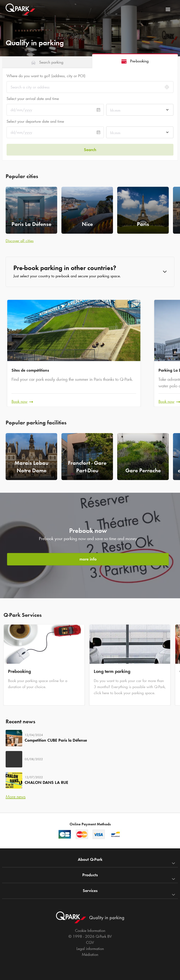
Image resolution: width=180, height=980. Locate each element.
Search (90, 150)
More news (16, 797)
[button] (90, 272)
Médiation (90, 954)
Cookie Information (90, 930)
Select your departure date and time (35, 121)
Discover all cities (20, 241)
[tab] (47, 62)
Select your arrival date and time (33, 99)
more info (88, 559)
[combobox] (140, 111)
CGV (90, 942)
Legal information (90, 949)
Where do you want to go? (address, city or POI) (46, 76)
